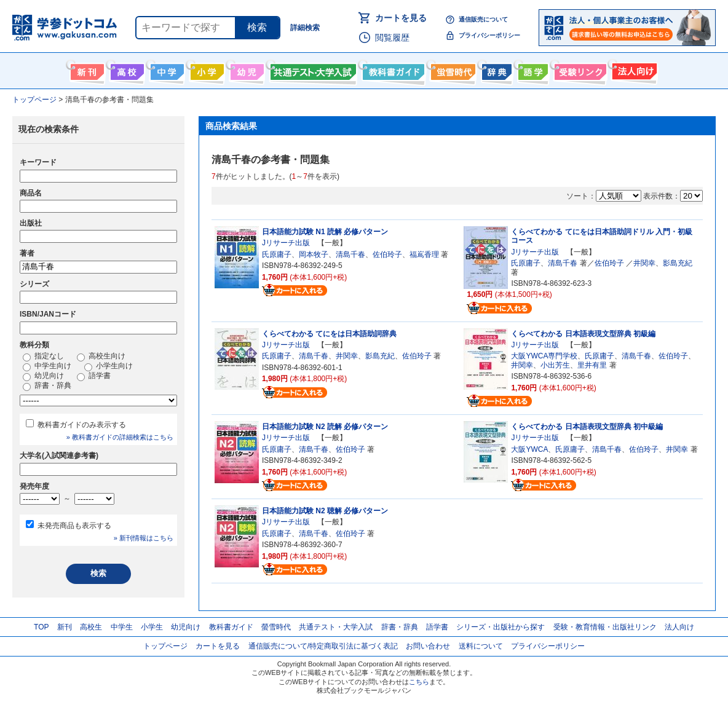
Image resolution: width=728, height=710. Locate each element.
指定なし (43, 357)
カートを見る (401, 18)
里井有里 (592, 365)
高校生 (91, 627)
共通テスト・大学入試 (312, 69)
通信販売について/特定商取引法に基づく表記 (323, 646)
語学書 (532, 69)
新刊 (65, 627)
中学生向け (166, 69)
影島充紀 (678, 263)
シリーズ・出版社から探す (501, 627)
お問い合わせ (428, 646)
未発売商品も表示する (74, 526)
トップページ (165, 646)
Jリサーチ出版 (286, 243)
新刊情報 (86, 69)
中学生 (122, 627)
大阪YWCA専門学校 (544, 356)
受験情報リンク (579, 69)
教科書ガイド (392, 69)
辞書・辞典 (47, 386)
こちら (419, 682)
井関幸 (644, 263)
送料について (481, 646)
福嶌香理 (424, 254)
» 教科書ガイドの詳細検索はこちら (120, 437)
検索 (257, 27)
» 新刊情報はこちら (144, 538)
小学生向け (206, 69)
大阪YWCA (529, 449)
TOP (41, 627)
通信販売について (483, 19)
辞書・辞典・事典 (495, 69)
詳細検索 (305, 28)
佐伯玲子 (387, 254)
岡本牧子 (314, 254)
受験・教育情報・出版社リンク (605, 627)
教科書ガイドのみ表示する (82, 425)
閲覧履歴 (392, 37)
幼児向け (246, 69)
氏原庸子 (277, 254)
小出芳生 (555, 365)
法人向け (633, 69)
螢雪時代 (452, 69)
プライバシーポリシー (489, 35)
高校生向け (126, 69)
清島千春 (350, 254)
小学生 (152, 627)
